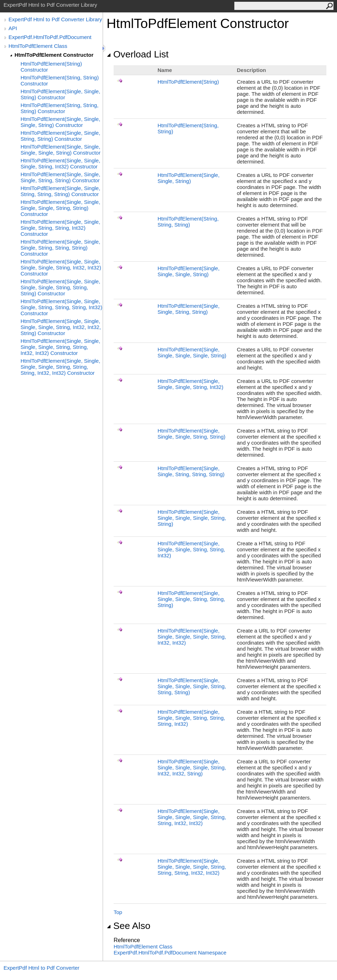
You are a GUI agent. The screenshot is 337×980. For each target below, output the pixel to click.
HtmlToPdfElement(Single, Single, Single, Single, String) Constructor (61, 150)
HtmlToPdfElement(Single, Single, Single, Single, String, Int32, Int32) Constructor (61, 268)
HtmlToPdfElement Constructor (54, 55)
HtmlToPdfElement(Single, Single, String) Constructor (60, 94)
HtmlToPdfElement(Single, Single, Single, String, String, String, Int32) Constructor (61, 307)
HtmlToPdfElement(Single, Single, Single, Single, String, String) (192, 518)
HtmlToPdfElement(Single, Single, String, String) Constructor (60, 136)
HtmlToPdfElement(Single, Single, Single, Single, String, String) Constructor (60, 208)
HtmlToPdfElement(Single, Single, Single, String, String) (192, 434)
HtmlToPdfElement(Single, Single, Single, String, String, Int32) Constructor (60, 228)
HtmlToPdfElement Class (38, 46)
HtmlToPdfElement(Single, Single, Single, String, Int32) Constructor (60, 163)
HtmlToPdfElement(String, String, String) (188, 222)
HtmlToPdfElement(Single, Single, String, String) (189, 309)
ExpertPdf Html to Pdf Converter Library (55, 19)
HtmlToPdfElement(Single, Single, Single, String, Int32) (190, 384)
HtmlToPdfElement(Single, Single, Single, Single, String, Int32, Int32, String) (192, 767)
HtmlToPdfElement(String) (188, 82)
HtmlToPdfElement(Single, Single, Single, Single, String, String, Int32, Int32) (192, 817)
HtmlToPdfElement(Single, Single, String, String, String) (191, 471)
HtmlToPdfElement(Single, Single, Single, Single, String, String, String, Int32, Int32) (192, 867)
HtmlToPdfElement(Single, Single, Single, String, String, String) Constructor (60, 248)
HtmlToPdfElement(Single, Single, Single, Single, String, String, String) (192, 686)
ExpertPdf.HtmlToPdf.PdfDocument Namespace (170, 953)
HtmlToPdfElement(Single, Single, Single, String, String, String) (191, 599)
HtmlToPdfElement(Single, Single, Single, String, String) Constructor (60, 177)
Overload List (138, 54)
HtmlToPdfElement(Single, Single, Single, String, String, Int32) (191, 549)
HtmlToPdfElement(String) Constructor (51, 67)
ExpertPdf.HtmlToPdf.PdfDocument (50, 37)
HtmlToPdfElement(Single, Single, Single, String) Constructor (60, 122)
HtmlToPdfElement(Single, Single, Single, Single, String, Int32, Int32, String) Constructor (61, 327)
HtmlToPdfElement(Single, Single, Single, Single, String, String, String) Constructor (60, 287)
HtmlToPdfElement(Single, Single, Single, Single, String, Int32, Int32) (192, 637)
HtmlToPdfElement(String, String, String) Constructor (59, 108)
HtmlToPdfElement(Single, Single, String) (189, 178)
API (13, 28)
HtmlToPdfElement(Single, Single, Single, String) (189, 271)
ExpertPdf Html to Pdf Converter (41, 968)
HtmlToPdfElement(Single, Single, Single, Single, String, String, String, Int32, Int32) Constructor (60, 367)
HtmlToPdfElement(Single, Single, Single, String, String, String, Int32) (191, 718)
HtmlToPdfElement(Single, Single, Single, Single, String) (192, 352)
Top (118, 912)
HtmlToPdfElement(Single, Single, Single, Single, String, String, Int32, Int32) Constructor (60, 347)
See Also (128, 926)
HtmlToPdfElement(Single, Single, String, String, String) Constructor (60, 191)
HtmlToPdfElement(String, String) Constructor (60, 80)
